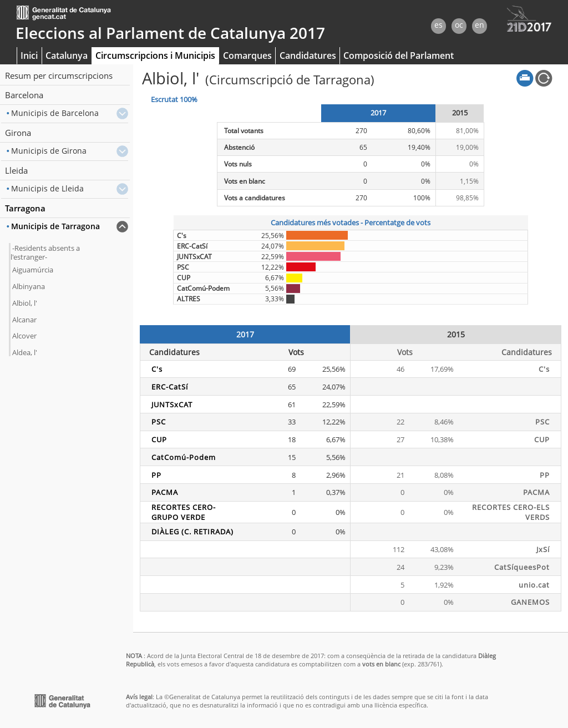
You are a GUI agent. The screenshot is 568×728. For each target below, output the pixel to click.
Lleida (16, 170)
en (480, 25)
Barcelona (24, 95)
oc (459, 25)
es (438, 25)
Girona (18, 133)
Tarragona (25, 208)
